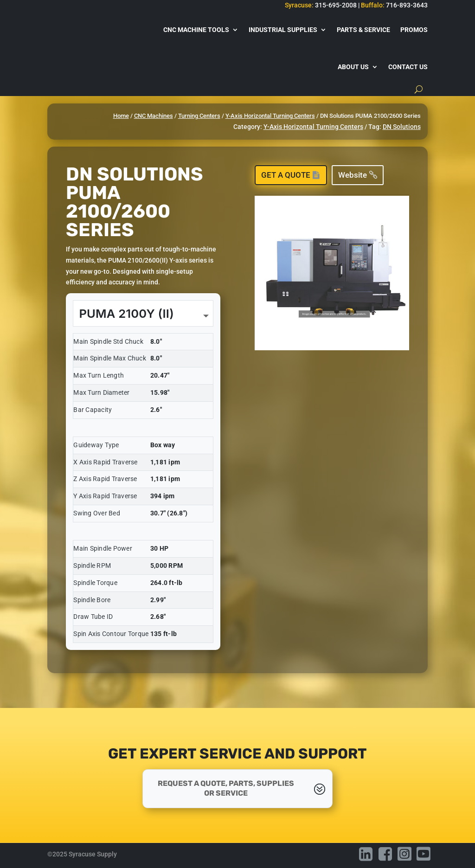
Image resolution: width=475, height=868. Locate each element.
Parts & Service (363, 30)
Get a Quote (286, 175)
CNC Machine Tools (196, 30)
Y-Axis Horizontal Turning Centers (270, 116)
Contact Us (408, 67)
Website (353, 175)
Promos (414, 30)
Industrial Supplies (283, 30)
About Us (353, 67)
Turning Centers (199, 116)
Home (121, 116)
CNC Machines (154, 116)
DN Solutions (402, 127)
